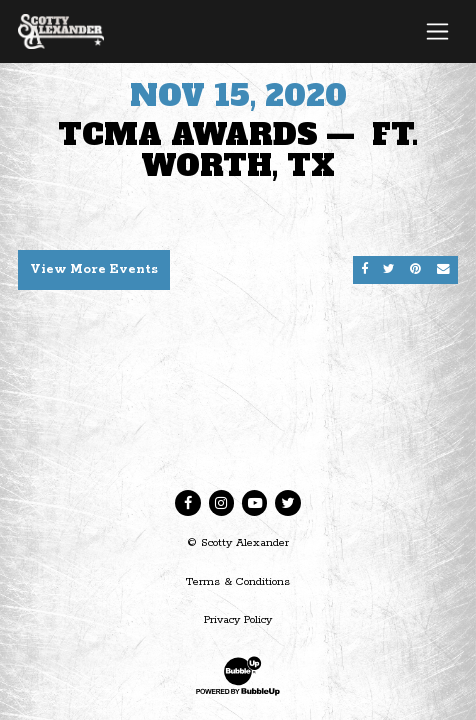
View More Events (94, 269)
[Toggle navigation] (437, 31)
